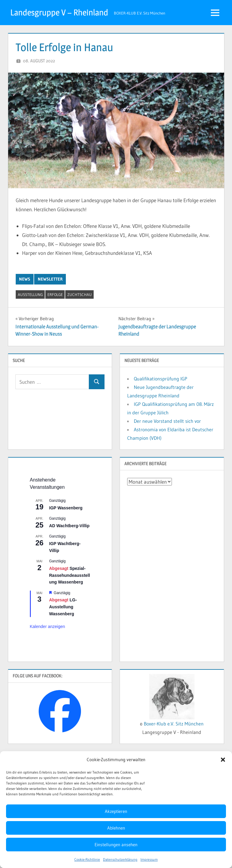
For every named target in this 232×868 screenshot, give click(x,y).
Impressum (149, 859)
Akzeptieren (116, 811)
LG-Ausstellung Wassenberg (63, 607)
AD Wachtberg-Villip (69, 526)
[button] (223, 760)
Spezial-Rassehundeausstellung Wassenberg (70, 575)
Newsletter (50, 279)
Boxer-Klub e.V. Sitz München (174, 724)
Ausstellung (30, 294)
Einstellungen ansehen (116, 845)
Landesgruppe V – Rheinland (59, 12)
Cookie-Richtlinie (87, 859)
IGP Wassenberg (66, 508)
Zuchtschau (80, 294)
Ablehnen (116, 828)
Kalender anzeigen (48, 626)
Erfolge (55, 294)
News (25, 279)
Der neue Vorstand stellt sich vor (167, 421)
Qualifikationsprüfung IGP (161, 379)
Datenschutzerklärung (120, 859)
